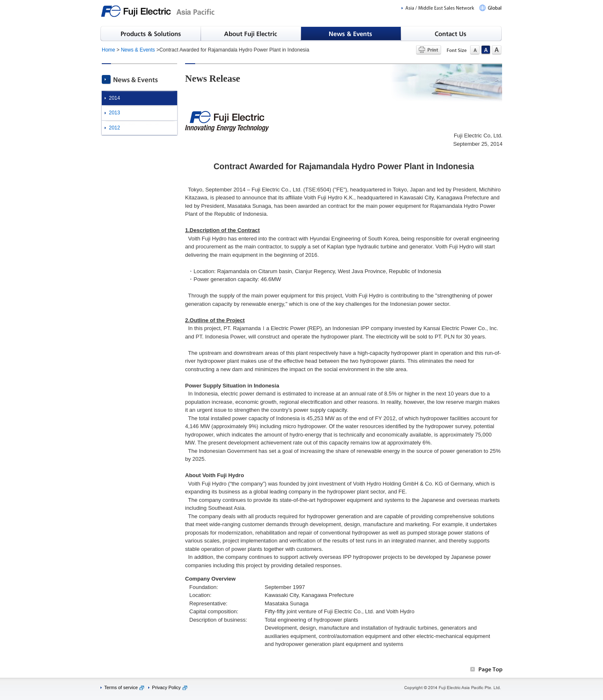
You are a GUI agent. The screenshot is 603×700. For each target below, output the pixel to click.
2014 (115, 98)
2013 (115, 113)
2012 (115, 128)
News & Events (138, 50)
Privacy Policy (166, 687)
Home (108, 50)
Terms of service (121, 687)
